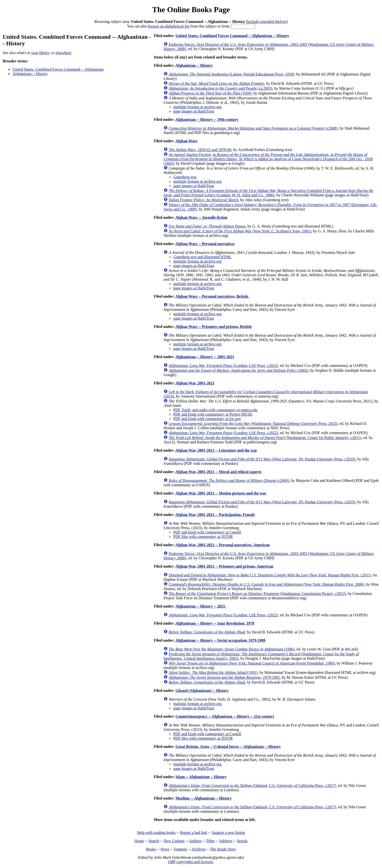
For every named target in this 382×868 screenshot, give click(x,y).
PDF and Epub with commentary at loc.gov (207, 419)
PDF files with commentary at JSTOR (203, 537)
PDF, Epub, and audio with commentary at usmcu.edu (215, 410)
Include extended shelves (267, 22)
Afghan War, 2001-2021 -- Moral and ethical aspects (218, 472)
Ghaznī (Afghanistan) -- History (202, 691)
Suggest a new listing (228, 833)
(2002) (238, 370)
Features (181, 849)
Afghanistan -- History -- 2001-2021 (205, 357)
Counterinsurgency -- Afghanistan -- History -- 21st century (225, 716)
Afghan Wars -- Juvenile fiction (201, 217)
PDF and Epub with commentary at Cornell (207, 532)
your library (40, 53)
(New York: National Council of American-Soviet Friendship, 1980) (252, 663)
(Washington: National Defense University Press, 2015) (253, 424)
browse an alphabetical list (169, 26)
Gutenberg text (185, 177)
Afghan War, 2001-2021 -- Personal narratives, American (222, 545)
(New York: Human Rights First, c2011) (270, 575)
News (165, 849)
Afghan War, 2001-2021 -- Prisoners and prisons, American (224, 566)
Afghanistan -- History (30, 74)
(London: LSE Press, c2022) (223, 366)
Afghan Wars (186, 141)
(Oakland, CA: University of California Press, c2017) (252, 786)
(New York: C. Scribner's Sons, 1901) (240, 231)
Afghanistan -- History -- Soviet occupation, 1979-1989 (220, 640)
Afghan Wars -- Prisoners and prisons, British (213, 327)
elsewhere (63, 53)
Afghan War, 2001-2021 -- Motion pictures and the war (221, 493)
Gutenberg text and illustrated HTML (202, 257)
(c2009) (229, 481)
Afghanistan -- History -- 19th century (207, 119)
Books (151, 849)
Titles (210, 841)
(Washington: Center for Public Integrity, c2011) (265, 438)
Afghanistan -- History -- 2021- (201, 606)
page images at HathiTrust (194, 111)
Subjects (226, 841)
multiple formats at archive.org (197, 107)
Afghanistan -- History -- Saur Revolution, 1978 (215, 623)
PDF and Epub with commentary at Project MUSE (213, 414)
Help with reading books (156, 833)
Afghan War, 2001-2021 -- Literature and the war (216, 450)
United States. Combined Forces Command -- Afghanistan (58, 69)
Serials (242, 841)
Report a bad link (194, 833)
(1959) (210, 93)
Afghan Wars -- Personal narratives (205, 244)
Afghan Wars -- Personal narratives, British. (212, 296)
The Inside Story (223, 849)
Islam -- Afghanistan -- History (201, 777)
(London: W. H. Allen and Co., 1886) (268, 193)
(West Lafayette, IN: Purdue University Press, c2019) (262, 459)
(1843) (268, 159)
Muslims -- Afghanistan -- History (203, 798)
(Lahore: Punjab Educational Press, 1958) (231, 74)
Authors (195, 841)
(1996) (231, 649)
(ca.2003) (220, 88)
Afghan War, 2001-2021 (195, 383)
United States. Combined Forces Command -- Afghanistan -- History (232, 36)
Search (154, 841)
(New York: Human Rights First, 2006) (266, 584)
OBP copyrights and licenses (190, 862)
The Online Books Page (191, 10)
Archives (199, 849)
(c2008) (253, 128)
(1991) (213, 672)
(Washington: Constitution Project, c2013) (257, 594)
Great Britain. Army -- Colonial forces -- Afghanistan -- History (228, 747)
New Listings (174, 841)
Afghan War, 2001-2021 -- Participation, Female (215, 515)
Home (139, 841)
